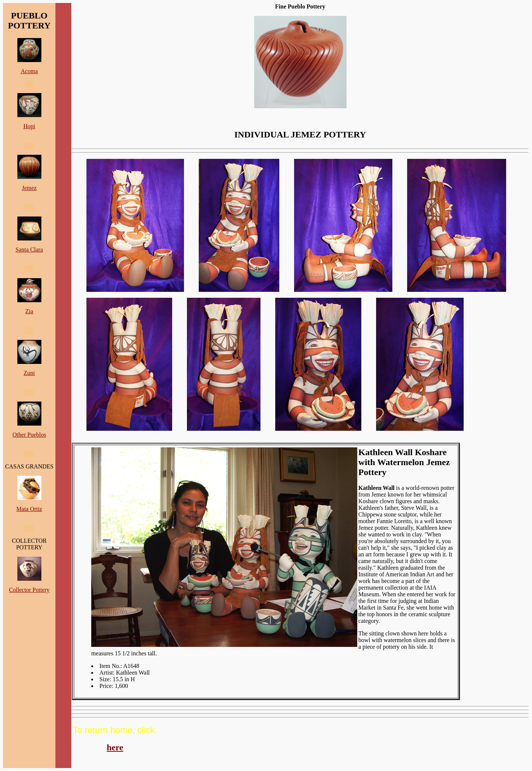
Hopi (29, 126)
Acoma (29, 71)
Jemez (29, 188)
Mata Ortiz (29, 509)
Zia (29, 311)
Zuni (29, 373)
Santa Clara (29, 250)
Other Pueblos (29, 435)
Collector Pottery (29, 590)
